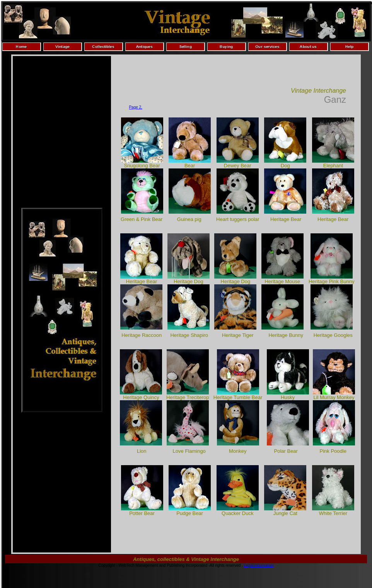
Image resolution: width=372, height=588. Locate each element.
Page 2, (135, 107)
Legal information (259, 565)
